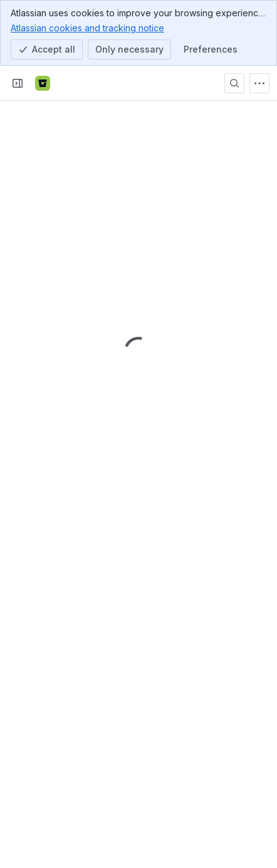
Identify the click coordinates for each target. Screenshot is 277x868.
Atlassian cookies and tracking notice (87, 28)
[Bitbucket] (43, 83)
